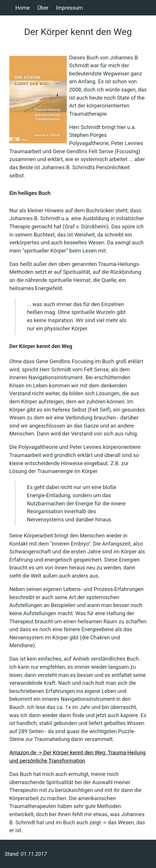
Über (43, 8)
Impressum (70, 8)
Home (23, 8)
